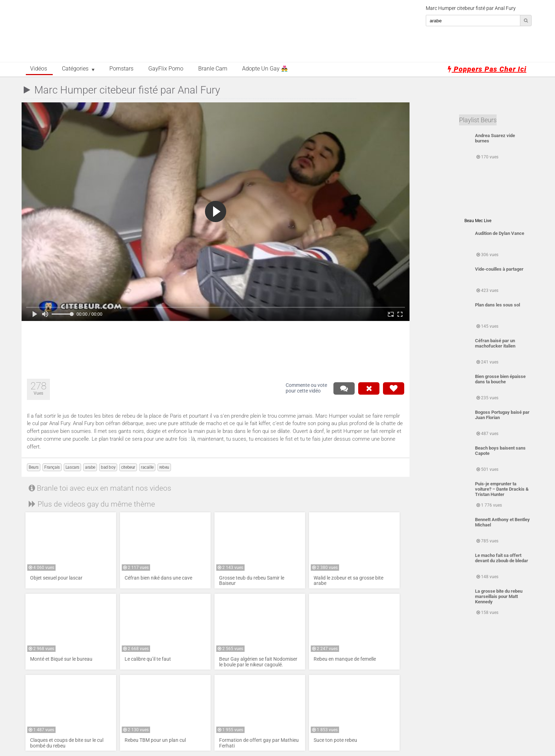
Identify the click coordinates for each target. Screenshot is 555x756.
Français (52, 467)
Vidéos (39, 69)
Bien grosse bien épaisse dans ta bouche (500, 379)
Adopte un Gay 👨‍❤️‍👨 (265, 69)
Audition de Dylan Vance (500, 233)
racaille (147, 467)
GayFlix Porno (166, 69)
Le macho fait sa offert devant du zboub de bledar (502, 558)
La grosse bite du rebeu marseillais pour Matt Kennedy (499, 596)
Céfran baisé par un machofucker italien (495, 343)
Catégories (75, 69)
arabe (90, 467)
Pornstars (121, 69)
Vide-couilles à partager (499, 269)
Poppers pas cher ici (487, 69)
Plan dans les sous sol (497, 305)
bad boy (108, 467)
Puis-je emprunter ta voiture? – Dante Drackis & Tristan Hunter (502, 489)
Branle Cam (213, 69)
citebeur (128, 467)
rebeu (164, 467)
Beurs (34, 467)
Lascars (72, 467)
